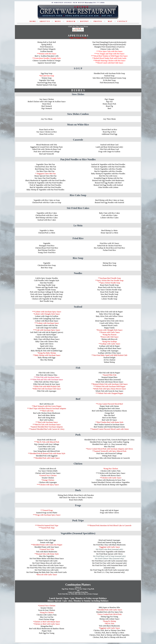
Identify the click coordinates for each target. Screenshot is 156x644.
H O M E (33, 21)
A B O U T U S (45, 21)
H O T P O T (84, 21)
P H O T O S (98, 21)
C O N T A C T (122, 21)
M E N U (58, 21)
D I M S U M (71, 21)
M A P (110, 21)
